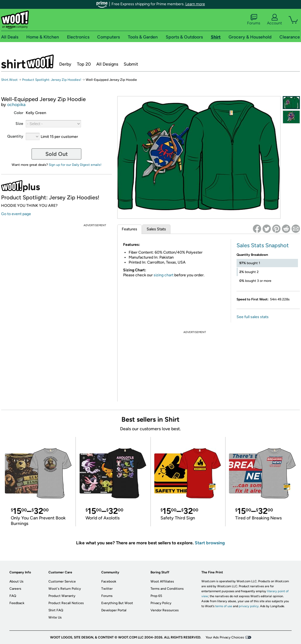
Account (274, 20)
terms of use (224, 606)
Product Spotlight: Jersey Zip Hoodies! (52, 80)
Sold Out (57, 154)
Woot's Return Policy (65, 589)
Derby (65, 64)
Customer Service (62, 581)
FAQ (13, 596)
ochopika (16, 105)
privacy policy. (249, 606)
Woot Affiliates (162, 581)
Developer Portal (114, 610)
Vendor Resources (165, 610)
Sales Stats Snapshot (263, 245)
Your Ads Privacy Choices (225, 637)
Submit (131, 64)
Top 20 (84, 64)
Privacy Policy (161, 603)
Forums (254, 20)
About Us (16, 581)
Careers (15, 589)
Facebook (109, 581)
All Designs (107, 64)
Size (19, 124)
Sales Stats (156, 229)
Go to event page (16, 214)
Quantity (15, 136)
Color (19, 113)
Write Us (55, 617)
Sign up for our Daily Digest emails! (75, 165)
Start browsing (210, 543)
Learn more (195, 4)
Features (129, 229)
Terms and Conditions (167, 589)
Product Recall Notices (66, 603)
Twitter (107, 589)
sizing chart (164, 275)
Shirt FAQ (56, 610)
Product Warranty (62, 596)
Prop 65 (156, 596)
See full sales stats (253, 317)
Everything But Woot (117, 603)
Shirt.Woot (27, 61)
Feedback (17, 603)
